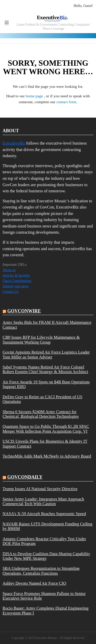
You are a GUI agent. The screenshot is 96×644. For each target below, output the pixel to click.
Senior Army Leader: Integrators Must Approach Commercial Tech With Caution (43, 501)
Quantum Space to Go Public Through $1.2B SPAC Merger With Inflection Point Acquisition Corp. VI (46, 429)
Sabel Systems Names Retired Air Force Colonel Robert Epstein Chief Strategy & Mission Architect (45, 370)
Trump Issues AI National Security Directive (40, 489)
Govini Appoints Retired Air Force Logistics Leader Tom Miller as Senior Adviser (46, 355)
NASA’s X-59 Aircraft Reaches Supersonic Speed (44, 514)
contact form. (67, 102)
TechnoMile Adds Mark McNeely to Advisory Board (47, 456)
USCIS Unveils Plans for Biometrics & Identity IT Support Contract (45, 444)
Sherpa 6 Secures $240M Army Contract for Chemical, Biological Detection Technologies (41, 414)
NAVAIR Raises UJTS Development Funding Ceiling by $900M (47, 526)
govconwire (24, 311)
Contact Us (11, 292)
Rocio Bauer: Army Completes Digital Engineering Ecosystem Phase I (46, 611)
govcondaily (25, 477)
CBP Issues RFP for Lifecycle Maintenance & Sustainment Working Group (41, 340)
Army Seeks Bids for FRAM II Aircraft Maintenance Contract (47, 325)
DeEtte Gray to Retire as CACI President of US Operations (42, 399)
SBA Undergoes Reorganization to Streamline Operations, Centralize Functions (41, 571)
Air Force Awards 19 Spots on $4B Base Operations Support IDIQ (46, 384)
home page (35, 96)
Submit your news (16, 286)
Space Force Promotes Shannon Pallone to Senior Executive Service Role (44, 596)
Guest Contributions (17, 281)
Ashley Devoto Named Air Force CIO (34, 583)
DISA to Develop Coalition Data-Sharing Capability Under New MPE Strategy (46, 556)
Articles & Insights (16, 275)
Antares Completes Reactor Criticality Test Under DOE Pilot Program (44, 541)
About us (9, 270)
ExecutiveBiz (14, 143)
